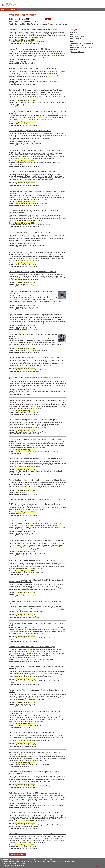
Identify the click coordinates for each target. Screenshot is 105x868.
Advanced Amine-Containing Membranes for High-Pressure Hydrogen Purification (37, 834)
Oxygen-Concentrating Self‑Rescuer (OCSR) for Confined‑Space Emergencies (36, 358)
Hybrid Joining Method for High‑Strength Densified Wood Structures (32, 272)
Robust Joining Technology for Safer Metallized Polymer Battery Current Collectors (38, 191)
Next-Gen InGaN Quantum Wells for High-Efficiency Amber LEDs (31, 733)
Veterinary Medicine (78, 52)
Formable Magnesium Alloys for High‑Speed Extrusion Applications (32, 172)
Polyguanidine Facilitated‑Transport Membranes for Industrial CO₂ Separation (36, 541)
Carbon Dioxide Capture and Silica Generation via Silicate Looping (32, 647)
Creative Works (76, 39)
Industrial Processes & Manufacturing (54, 24)
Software (74, 50)
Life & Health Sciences (79, 45)
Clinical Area (75, 34)
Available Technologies (9, 9)
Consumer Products (78, 37)
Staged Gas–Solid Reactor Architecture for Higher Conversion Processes (34, 150)
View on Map (70, 862)
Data (72, 41)
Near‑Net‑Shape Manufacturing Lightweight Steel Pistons (30, 49)
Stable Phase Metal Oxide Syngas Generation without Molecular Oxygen (34, 813)
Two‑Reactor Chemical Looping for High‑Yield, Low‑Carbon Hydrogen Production (37, 400)
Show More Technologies (17, 854)
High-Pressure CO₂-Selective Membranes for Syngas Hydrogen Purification (35, 315)
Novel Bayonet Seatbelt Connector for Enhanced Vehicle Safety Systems (34, 752)
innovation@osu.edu (18, 865)
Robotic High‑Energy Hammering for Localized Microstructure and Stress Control (37, 480)
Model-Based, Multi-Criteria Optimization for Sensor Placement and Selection (36, 459)
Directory (26, 863)
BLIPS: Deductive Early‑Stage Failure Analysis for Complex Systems (33, 560)
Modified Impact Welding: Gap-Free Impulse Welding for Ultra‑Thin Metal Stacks (37, 252)
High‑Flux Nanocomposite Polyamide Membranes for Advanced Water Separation (37, 111)
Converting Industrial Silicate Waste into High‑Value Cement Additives (33, 29)
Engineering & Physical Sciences (82, 43)
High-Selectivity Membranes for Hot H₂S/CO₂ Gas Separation (30, 232)
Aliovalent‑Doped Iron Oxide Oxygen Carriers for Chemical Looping (32, 69)
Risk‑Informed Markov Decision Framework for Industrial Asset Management (35, 521)
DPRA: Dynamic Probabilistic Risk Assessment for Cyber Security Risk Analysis (36, 439)
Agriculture (75, 32)
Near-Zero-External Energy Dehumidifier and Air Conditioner (30, 131)
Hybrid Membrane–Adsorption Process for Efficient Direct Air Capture (33, 420)
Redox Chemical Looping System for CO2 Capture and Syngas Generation (35, 793)
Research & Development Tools (82, 47)
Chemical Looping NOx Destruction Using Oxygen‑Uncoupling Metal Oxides (35, 90)
